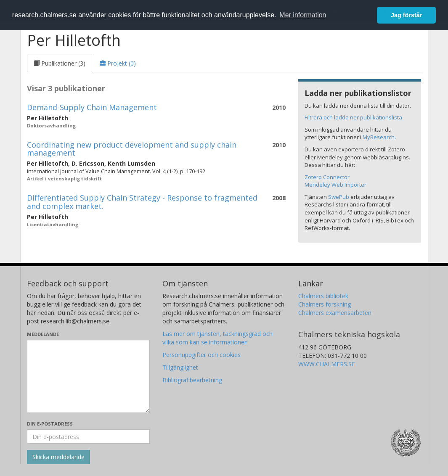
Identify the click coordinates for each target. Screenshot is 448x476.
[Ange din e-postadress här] (89, 436)
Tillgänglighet (180, 367)
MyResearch (379, 137)
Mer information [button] (303, 15)
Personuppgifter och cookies (201, 355)
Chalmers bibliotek (323, 296)
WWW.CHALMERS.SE (327, 364)
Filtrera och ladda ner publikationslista (353, 117)
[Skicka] (58, 457)
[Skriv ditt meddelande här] (89, 376)
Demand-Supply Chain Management (92, 107)
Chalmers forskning (325, 304)
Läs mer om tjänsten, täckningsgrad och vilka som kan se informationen (217, 338)
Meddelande (43, 334)
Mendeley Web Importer (335, 185)
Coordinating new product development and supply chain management (132, 149)
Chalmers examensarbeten (335, 313)
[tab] (60, 63)
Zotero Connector (327, 177)
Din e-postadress (50, 424)
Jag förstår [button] (406, 15)
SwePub (339, 197)
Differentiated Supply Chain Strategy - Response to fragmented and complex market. (142, 202)
